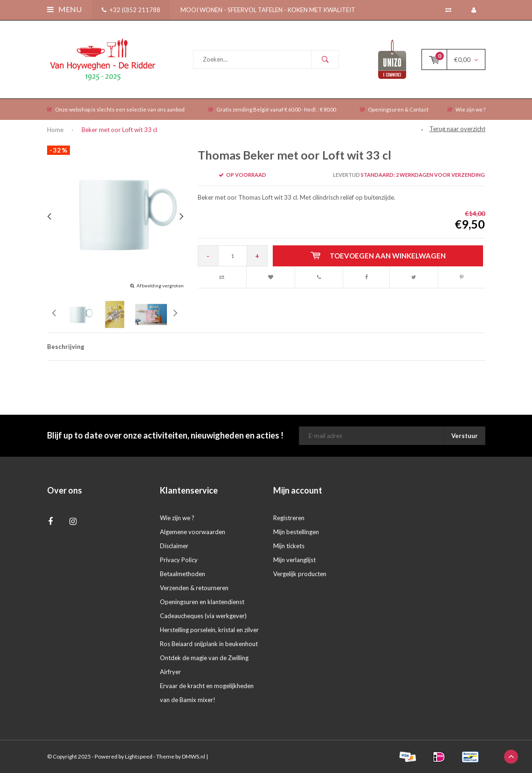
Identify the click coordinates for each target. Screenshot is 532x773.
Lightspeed (139, 756)
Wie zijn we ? (466, 109)
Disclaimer (174, 546)
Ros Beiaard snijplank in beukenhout (209, 644)
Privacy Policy (179, 560)
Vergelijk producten (300, 574)
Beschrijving (66, 347)
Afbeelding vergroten (160, 286)
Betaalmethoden (183, 574)
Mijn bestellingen (296, 532)
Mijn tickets (289, 546)
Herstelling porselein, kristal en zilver (209, 630)
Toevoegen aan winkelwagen (378, 256)
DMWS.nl (193, 756)
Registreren (289, 518)
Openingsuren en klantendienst (202, 602)
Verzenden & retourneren (194, 588)
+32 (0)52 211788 (131, 10)
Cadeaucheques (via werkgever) (203, 616)
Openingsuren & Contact (394, 109)
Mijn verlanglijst (294, 560)
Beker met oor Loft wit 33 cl (119, 130)
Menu (64, 9)
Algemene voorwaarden (193, 532)
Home (55, 130)
